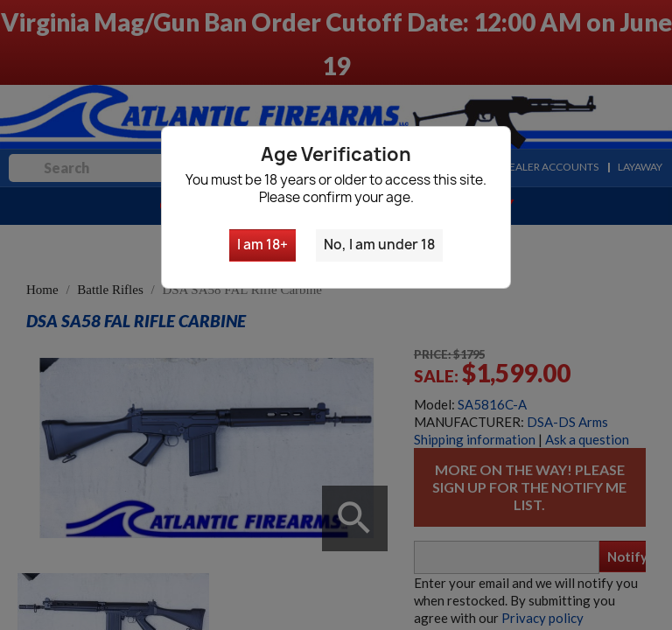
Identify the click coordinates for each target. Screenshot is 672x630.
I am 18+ (262, 245)
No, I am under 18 (379, 245)
